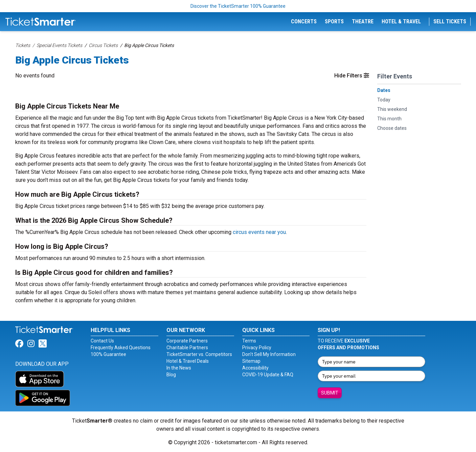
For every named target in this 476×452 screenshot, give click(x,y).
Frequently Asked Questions (121, 348)
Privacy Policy (257, 348)
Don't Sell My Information (269, 354)
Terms (249, 341)
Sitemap (251, 361)
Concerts (304, 21)
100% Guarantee (108, 354)
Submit (330, 393)
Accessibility (255, 368)
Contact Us (102, 341)
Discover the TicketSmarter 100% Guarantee (238, 6)
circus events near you (259, 232)
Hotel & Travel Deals (188, 361)
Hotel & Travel (401, 21)
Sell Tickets (450, 21)
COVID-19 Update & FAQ (268, 375)
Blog (171, 375)
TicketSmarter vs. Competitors (199, 354)
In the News (179, 368)
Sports (334, 21)
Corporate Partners (187, 341)
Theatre (363, 21)
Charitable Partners (187, 348)
